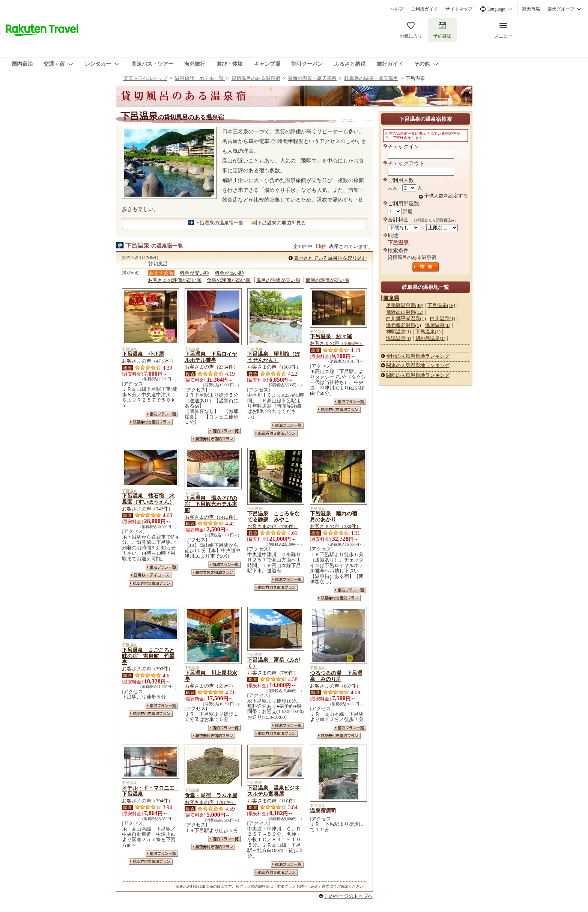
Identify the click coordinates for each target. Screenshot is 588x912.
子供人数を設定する (446, 196)
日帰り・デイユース (151, 575)
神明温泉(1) (399, 332)
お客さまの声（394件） (148, 801)
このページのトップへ (349, 896)
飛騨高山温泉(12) (405, 312)
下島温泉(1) (428, 332)
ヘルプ (397, 9)
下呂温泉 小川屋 (143, 354)
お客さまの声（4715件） (149, 361)
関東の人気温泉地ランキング (418, 365)
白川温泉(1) (443, 318)
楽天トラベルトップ (145, 78)
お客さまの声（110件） (273, 801)
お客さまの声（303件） (148, 669)
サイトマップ (459, 9)
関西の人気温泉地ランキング (418, 375)
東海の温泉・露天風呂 (312, 78)
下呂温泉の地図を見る (281, 223)
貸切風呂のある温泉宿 (256, 78)
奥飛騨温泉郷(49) (405, 305)
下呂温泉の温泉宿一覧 (219, 223)
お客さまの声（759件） (273, 526)
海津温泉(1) (399, 338)
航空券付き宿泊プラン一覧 (151, 422)
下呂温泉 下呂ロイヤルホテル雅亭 (211, 357)
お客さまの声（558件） (210, 686)
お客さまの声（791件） (210, 802)
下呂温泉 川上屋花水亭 (211, 676)
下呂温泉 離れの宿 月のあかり (336, 516)
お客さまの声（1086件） (337, 343)
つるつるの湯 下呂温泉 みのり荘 (336, 676)
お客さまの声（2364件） (211, 367)
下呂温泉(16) (441, 305)
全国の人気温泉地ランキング (418, 356)
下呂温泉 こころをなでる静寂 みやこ (274, 516)
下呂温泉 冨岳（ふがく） (274, 663)
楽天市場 (531, 9)
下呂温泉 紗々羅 (331, 336)
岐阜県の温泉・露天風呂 (371, 78)
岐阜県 (391, 298)
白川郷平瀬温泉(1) (406, 318)
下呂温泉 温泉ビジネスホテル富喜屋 (274, 791)
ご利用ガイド (424, 9)
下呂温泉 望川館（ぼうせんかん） (274, 357)
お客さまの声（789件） (273, 673)
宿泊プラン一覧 (162, 414)
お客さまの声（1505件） (274, 367)
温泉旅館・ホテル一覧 (200, 78)
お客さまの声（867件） (336, 686)
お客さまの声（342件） (148, 509)
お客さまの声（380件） (336, 526)
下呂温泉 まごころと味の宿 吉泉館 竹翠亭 (148, 656)
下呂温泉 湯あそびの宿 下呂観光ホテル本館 (211, 504)
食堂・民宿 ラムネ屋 (211, 795)
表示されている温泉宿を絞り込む (330, 258)
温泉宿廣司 (323, 811)
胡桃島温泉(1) (430, 338)
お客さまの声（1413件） (211, 517)
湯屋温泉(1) (438, 325)
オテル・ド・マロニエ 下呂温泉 (151, 791)
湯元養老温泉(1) (404, 325)
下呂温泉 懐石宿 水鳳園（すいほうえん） (148, 499)
